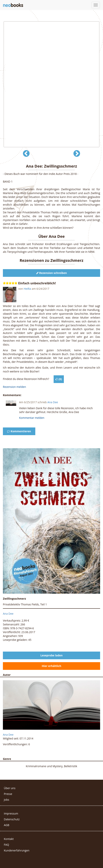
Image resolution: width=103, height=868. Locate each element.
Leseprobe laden (51, 655)
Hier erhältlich (52, 666)
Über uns (10, 788)
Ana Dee (53, 402)
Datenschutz (12, 819)
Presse (8, 794)
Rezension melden (14, 387)
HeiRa (27, 289)
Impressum (11, 813)
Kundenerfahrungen (17, 850)
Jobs (6, 800)
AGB (7, 825)
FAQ (6, 845)
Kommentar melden (32, 418)
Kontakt (9, 839)
